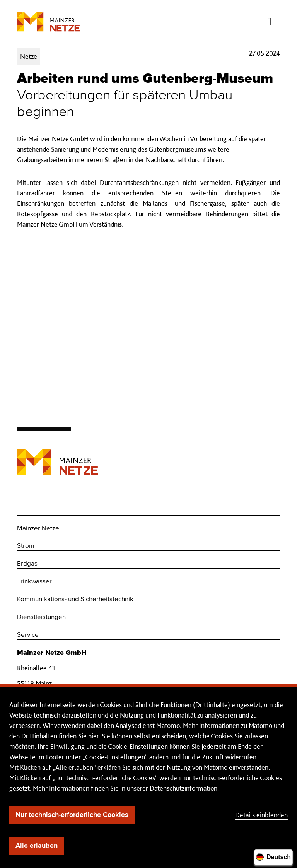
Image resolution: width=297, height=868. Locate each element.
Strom (26, 546)
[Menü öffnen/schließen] (269, 19)
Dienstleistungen (41, 617)
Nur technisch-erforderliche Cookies (72, 815)
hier (93, 736)
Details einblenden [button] (261, 815)
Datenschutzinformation (183, 788)
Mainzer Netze (38, 529)
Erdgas (27, 564)
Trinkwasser (34, 582)
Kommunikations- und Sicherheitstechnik (75, 599)
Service (28, 635)
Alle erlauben (37, 846)
